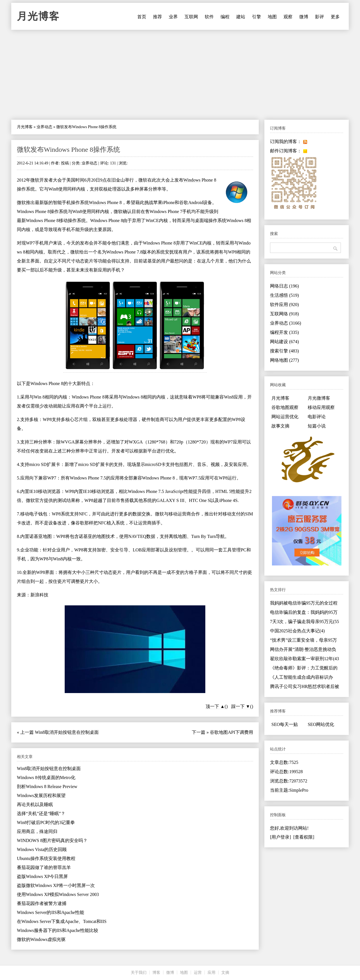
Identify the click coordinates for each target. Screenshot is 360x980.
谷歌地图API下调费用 (231, 732)
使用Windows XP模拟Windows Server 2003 (58, 894)
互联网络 (284, 314)
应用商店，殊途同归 (37, 831)
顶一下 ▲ (215, 706)
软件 (209, 17)
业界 (173, 17)
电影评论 (317, 417)
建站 (241, 17)
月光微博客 (319, 398)
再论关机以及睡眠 (35, 804)
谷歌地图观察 (285, 407)
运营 (198, 973)
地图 (272, 17)
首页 (142, 17)
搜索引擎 (284, 351)
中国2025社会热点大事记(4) (297, 631)
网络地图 (284, 360)
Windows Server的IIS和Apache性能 (50, 912)
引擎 (256, 17)
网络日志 (284, 286)
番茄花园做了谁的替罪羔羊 (44, 867)
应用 (211, 973)
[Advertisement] (180, 75)
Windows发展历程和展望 (41, 795)
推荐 (157, 17)
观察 (288, 17)
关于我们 (139, 973)
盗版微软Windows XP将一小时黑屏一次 (56, 885)
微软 (35, 180)
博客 (156, 973)
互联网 (191, 17)
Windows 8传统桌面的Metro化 (46, 778)
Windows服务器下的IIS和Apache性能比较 (58, 930)
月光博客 (38, 16)
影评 (319, 17)
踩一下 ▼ (241, 706)
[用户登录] (281, 837)
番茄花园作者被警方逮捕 (42, 903)
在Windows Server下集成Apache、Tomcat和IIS (62, 921)
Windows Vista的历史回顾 (42, 849)
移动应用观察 (321, 407)
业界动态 (44, 127)
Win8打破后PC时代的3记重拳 (46, 822)
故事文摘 (280, 426)
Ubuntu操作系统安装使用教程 (46, 858)
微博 (304, 17)
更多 (335, 17)
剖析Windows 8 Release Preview (47, 787)
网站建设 (284, 342)
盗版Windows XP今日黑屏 (42, 876)
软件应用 (284, 305)
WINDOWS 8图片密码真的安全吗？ (52, 840)
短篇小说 (317, 426)
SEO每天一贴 (285, 724)
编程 (225, 17)
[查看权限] (304, 837)
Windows (192, 180)
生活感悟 (284, 295)
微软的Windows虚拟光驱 (41, 939)
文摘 (225, 973)
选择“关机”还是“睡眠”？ (41, 813)
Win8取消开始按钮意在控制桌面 (67, 732)
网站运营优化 (285, 417)
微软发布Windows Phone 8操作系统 (68, 150)
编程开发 (284, 332)
